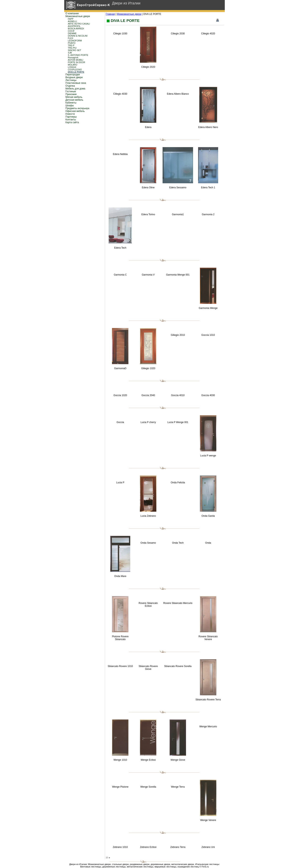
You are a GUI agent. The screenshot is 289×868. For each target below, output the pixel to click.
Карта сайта (72, 122)
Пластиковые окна (76, 83)
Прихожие (71, 94)
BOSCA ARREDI (76, 29)
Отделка (70, 86)
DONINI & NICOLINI (78, 36)
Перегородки (73, 75)
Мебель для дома (75, 89)
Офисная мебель (75, 111)
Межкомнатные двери (78, 16)
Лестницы (71, 80)
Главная (110, 14)
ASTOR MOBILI (76, 60)
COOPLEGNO (75, 70)
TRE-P (71, 45)
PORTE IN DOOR (76, 62)
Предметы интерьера (77, 108)
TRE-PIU (72, 48)
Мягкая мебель (74, 97)
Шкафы (70, 106)
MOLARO (73, 65)
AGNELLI (72, 21)
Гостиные (71, 91)
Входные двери (74, 77)
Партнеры (71, 117)
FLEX (71, 38)
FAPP (71, 19)
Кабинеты (71, 103)
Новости (70, 114)
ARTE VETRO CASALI (79, 24)
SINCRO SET (74, 50)
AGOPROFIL (74, 26)
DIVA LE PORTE (76, 72)
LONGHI (72, 67)
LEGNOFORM (75, 41)
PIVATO (72, 43)
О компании (72, 13)
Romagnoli (73, 57)
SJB (70, 53)
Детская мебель (74, 100)
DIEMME (72, 33)
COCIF (71, 31)
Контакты (71, 120)
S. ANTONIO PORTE (78, 55)
